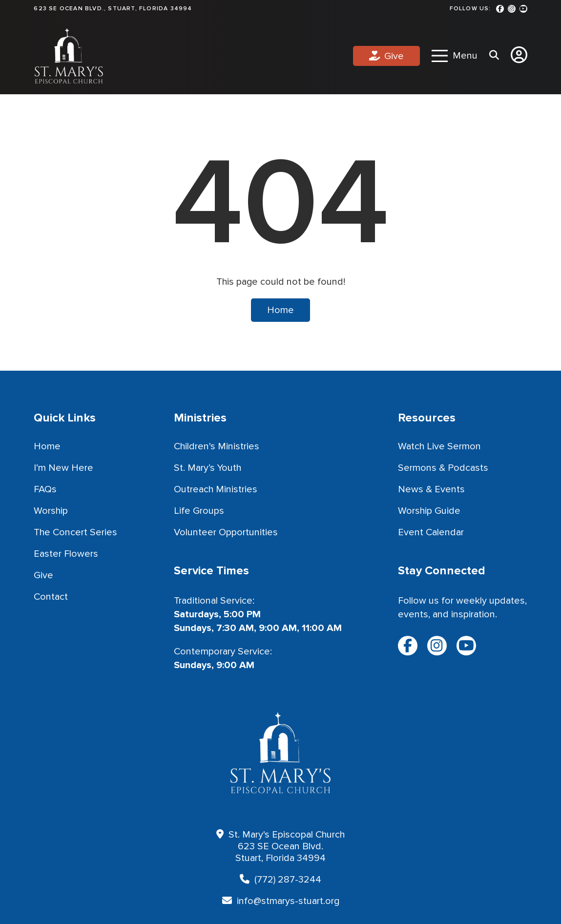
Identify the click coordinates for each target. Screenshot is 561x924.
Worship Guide (429, 511)
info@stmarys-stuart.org (288, 901)
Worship (51, 511)
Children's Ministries (217, 446)
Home (280, 310)
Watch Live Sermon (439, 446)
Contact (51, 597)
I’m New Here (63, 468)
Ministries (200, 418)
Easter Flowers (66, 554)
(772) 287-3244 (288, 880)
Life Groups (199, 511)
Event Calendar (431, 532)
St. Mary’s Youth (208, 468)
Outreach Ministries (216, 489)
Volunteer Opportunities (226, 532)
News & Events (431, 489)
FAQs (45, 489)
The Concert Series (75, 532)
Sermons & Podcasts (443, 468)
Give (394, 56)
